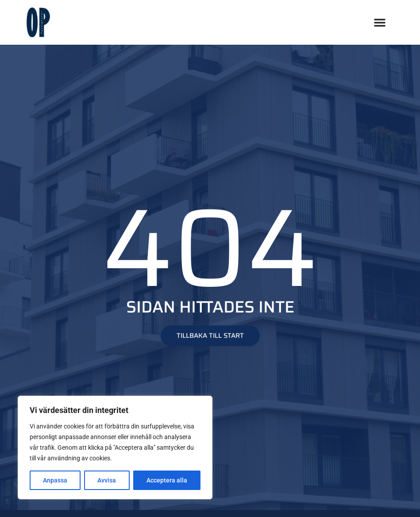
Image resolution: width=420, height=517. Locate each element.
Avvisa (107, 480)
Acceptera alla (167, 480)
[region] (115, 448)
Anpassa (55, 480)
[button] (380, 22)
